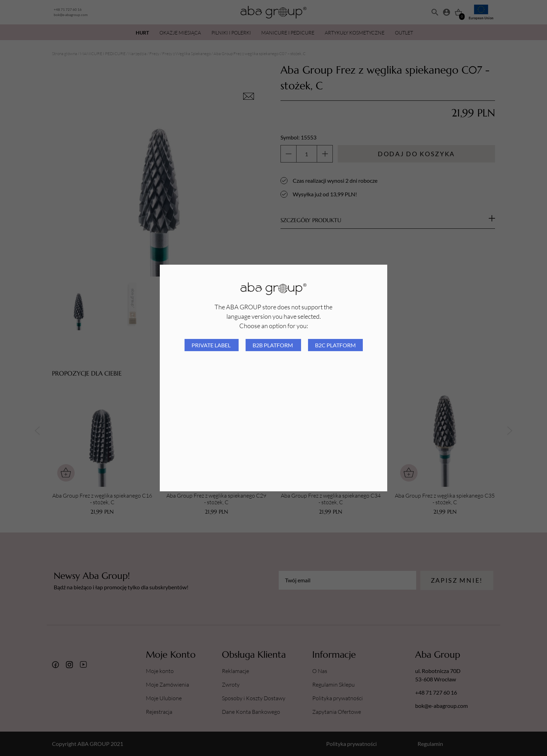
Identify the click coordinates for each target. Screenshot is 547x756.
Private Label (212, 345)
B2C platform (335, 345)
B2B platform (273, 345)
